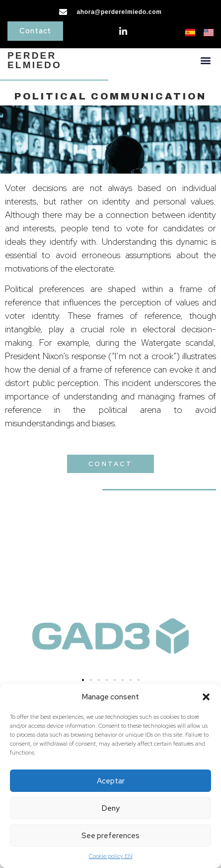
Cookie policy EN (111, 856)
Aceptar (111, 781)
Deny (111, 808)
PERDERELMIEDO (35, 60)
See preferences (110, 836)
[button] (206, 697)
